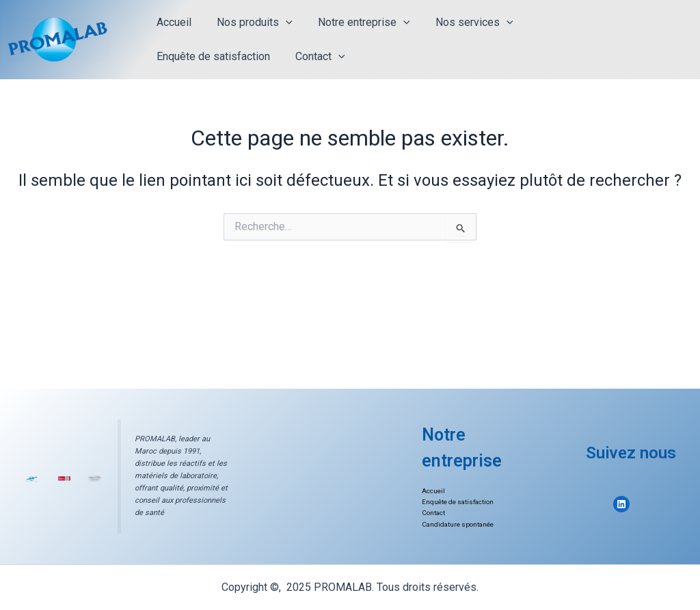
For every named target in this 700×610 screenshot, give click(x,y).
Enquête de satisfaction (579, 22)
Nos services (461, 23)
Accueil (172, 22)
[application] (280, 23)
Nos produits (249, 23)
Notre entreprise (355, 23)
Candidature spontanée (459, 524)
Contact (179, 57)
